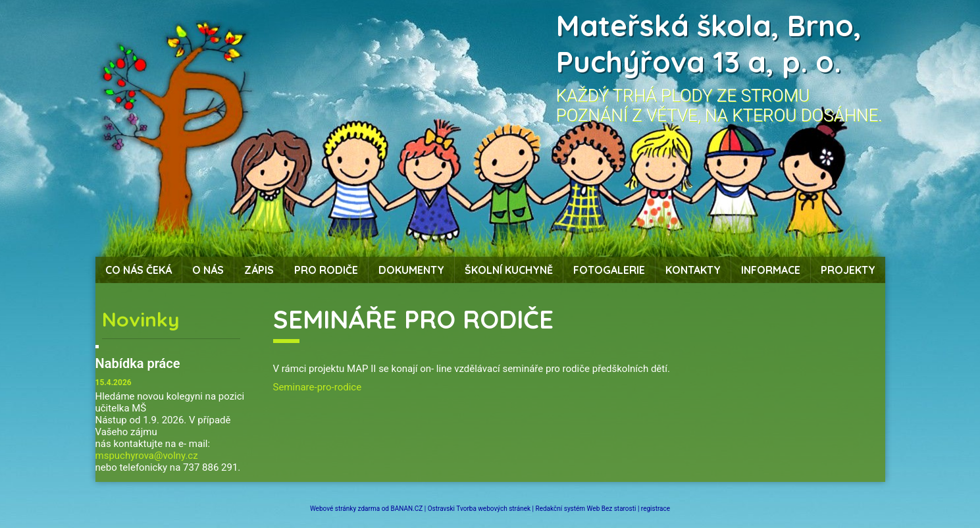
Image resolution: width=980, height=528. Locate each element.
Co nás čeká (139, 270)
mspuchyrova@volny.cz (147, 456)
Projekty (848, 270)
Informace (771, 270)
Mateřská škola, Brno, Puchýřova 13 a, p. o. (709, 43)
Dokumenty (411, 270)
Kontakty (693, 270)
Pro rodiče (326, 270)
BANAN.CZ (406, 509)
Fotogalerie (609, 270)
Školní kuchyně (509, 270)
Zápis (259, 270)
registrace (656, 509)
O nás (208, 270)
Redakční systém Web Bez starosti (586, 509)
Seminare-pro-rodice (318, 387)
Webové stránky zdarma (345, 509)
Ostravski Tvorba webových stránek (479, 509)
